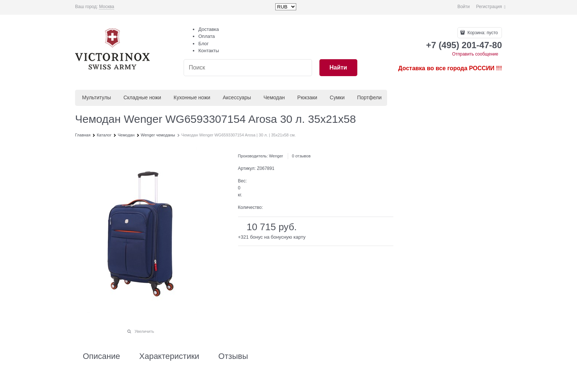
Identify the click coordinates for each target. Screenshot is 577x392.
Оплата (207, 36)
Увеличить (144, 331)
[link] (107, 7)
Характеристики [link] (169, 356)
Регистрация (489, 7)
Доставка (209, 29)
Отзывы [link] (233, 356)
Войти (464, 7)
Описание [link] (101, 356)
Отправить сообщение (475, 54)
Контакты (209, 51)
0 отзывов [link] (301, 156)
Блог (203, 44)
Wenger (276, 156)
